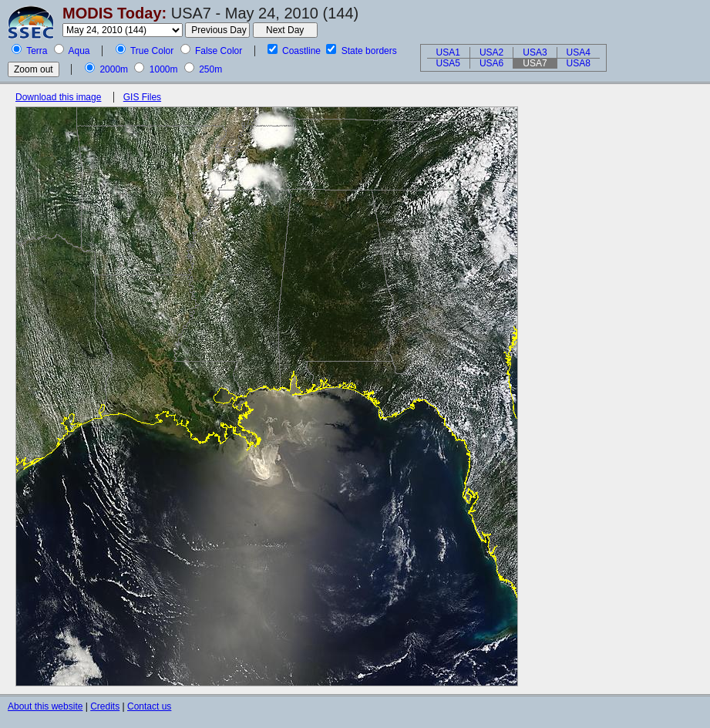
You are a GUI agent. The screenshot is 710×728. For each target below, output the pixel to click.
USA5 (448, 63)
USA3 (535, 52)
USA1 (448, 52)
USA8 (579, 63)
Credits (105, 706)
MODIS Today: (114, 13)
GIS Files (142, 97)
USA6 (491, 63)
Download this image (58, 97)
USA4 (579, 52)
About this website (45, 706)
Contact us (149, 706)
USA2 (491, 52)
